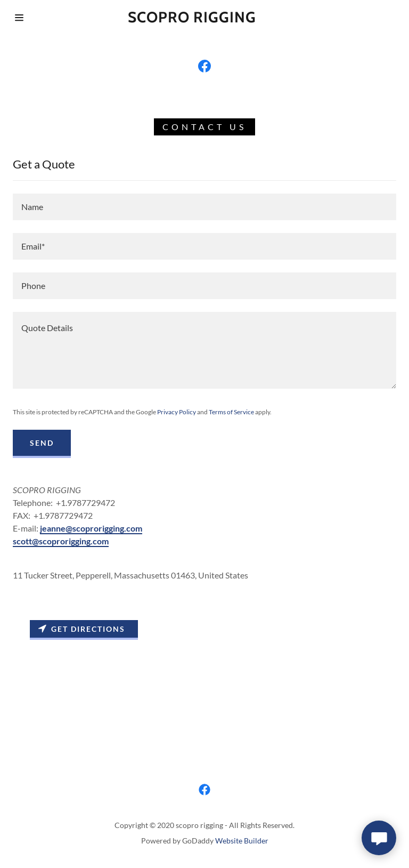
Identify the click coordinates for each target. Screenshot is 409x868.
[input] (204, 207)
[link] (204, 66)
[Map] (204, 677)
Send (42, 443)
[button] (19, 18)
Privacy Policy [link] (177, 412)
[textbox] (204, 350)
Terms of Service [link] (231, 412)
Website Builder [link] (242, 841)
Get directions (82, 629)
